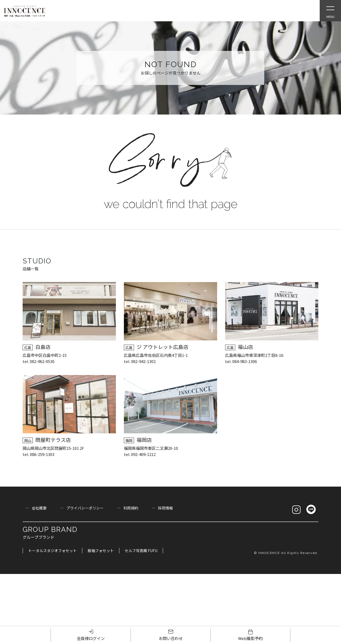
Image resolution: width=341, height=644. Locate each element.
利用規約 (131, 508)
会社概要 (39, 508)
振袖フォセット (101, 551)
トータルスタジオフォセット (52, 551)
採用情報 (165, 508)
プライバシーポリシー (85, 508)
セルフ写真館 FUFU (141, 551)
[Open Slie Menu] (330, 11)
